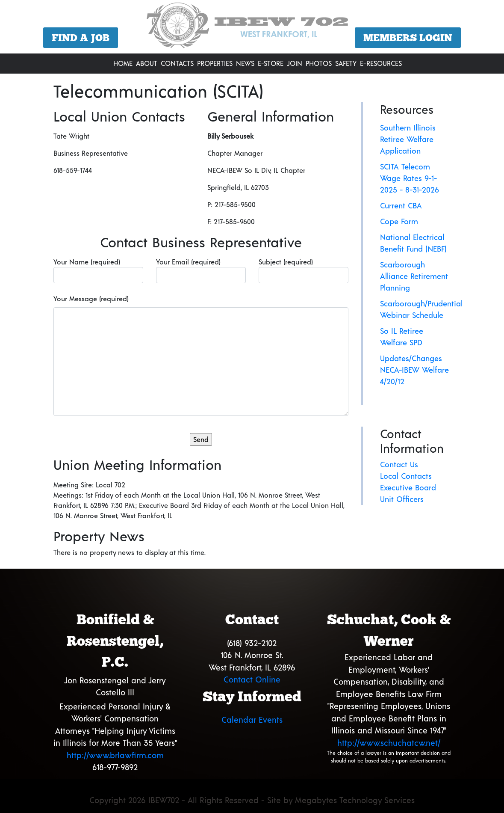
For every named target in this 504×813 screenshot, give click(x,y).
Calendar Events (252, 720)
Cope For (396, 221)
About (147, 63)
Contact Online (252, 679)
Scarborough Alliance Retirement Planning (414, 276)
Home (123, 63)
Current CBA (401, 205)
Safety (346, 63)
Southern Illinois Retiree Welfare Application (408, 139)
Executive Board (408, 487)
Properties (215, 63)
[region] (252, 28)
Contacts (177, 63)
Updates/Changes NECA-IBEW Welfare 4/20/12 (414, 370)
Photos (319, 63)
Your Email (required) (201, 270)
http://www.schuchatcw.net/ (389, 743)
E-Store (271, 63)
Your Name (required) (98, 270)
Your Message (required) (91, 298)
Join (295, 63)
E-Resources (381, 63)
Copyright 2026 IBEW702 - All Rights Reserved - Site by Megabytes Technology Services (252, 800)
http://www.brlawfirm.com (115, 755)
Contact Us (399, 464)
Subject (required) (304, 270)
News (245, 63)
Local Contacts (406, 476)
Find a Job (81, 38)
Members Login (408, 38)
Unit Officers (402, 499)
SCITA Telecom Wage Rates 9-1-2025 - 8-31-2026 (410, 178)
